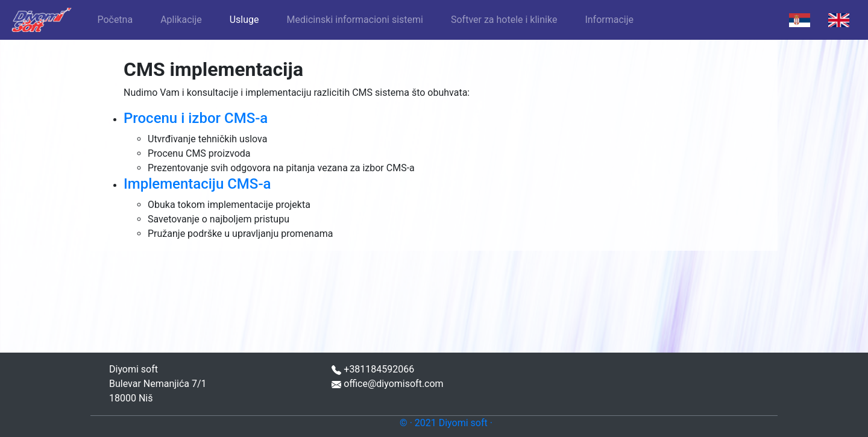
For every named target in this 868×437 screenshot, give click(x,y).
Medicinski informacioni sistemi (355, 20)
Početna (115, 20)
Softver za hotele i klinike (504, 20)
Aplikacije (181, 20)
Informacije (609, 20)
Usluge (244, 20)
